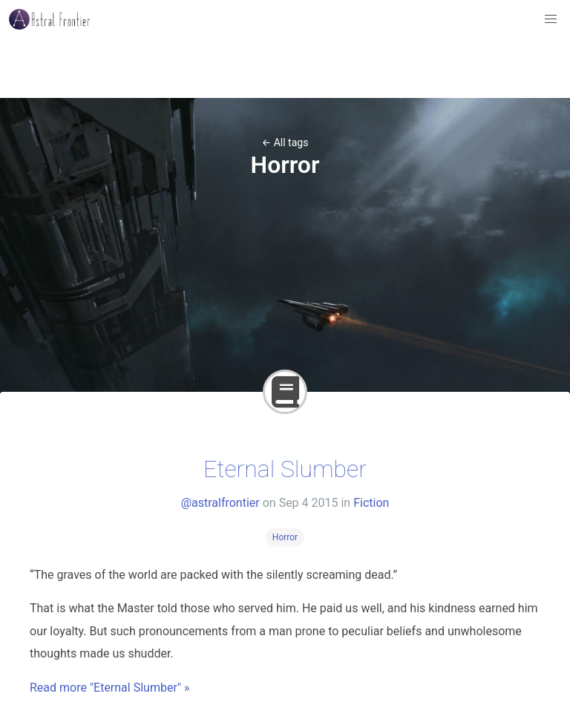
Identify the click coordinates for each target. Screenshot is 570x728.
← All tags (285, 142)
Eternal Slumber (285, 469)
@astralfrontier (220, 503)
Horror (285, 537)
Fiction (371, 503)
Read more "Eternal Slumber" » (110, 688)
